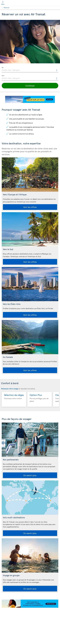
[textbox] (30, 70)
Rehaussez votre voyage (10, 389)
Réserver (7, 8)
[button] (30, 86)
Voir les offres (30, 207)
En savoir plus (30, 475)
